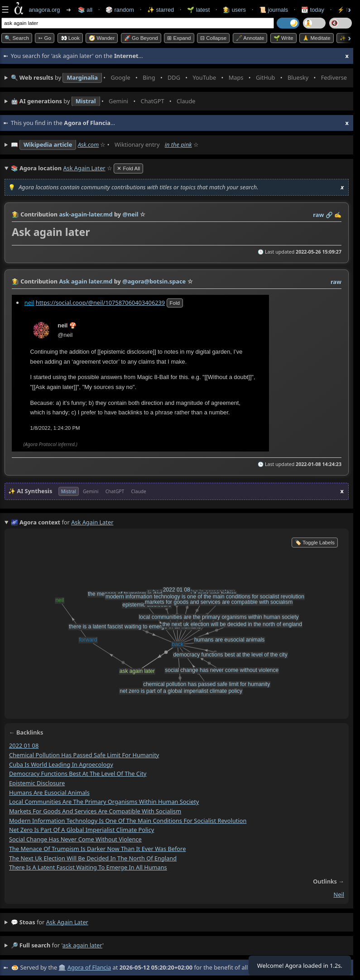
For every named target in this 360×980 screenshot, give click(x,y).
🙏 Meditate (316, 38)
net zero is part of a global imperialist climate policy (82, 830)
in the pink (178, 144)
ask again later (67, 922)
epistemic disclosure (37, 783)
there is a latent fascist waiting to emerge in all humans (88, 867)
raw (318, 215)
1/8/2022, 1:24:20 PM (55, 428)
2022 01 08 (24, 745)
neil (29, 303)
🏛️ (62, 967)
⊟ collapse (213, 38)
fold (175, 303)
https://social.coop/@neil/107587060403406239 (100, 303)
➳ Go (45, 38)
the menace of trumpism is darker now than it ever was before (97, 849)
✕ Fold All (128, 168)
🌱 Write (283, 38)
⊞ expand (179, 38)
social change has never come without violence (75, 839)
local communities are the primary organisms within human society (104, 802)
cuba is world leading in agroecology (61, 764)
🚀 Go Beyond (141, 38)
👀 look (70, 38)
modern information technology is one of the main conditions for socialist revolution (128, 821)
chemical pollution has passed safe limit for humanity (84, 755)
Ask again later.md (86, 281)
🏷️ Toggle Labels (315, 543)
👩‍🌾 (15, 214)
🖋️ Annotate (250, 38)
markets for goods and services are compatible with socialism (95, 811)
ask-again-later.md (86, 214)
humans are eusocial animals (49, 793)
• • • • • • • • (180, 78)
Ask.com (89, 144)
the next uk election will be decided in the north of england (93, 858)
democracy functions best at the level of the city (78, 773)
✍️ (338, 215)
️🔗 (329, 215)
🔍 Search (17, 38)
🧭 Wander (102, 38)
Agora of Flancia (89, 967)
